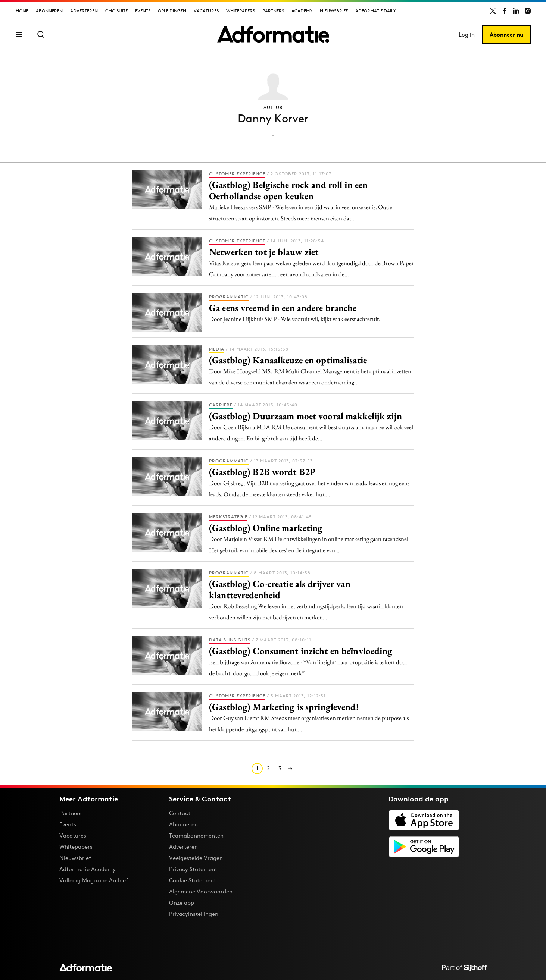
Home (22, 11)
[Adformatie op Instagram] (528, 11)
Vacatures (206, 11)
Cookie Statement (193, 880)
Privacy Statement (193, 869)
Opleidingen (172, 11)
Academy (302, 11)
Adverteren (84, 11)
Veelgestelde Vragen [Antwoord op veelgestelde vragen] (196, 858)
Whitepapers (241, 11)
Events (143, 11)
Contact (180, 813)
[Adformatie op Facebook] (505, 11)
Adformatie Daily (376, 11)
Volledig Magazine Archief (94, 880)
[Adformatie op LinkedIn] (516, 11)
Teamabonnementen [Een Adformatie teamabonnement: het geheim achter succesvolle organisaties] (196, 835)
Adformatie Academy (88, 869)
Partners (273, 11)
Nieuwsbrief (334, 11)
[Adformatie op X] (493, 11)
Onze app (182, 903)
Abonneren (49, 11)
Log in (467, 34)
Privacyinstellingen (194, 914)
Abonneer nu (506, 34)
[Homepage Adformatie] (273, 34)
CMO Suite (116, 11)
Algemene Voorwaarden (201, 891)
